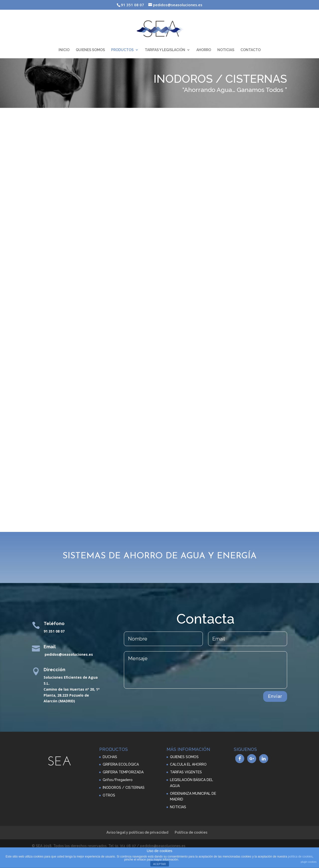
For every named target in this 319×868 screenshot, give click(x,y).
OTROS (109, 795)
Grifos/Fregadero (118, 780)
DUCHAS (110, 757)
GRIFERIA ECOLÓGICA (121, 764)
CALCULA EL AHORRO (188, 764)
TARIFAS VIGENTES (186, 772)
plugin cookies (309, 862)
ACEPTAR (159, 864)
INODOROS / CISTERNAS (124, 788)
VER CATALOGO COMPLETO (160, 507)
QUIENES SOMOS (90, 50)
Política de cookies (191, 832)
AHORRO (204, 50)
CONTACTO (251, 50)
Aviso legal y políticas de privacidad (137, 832)
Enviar (275, 696)
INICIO (64, 50)
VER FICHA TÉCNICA (197, 262)
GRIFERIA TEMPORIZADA (123, 772)
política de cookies (300, 857)
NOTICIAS (226, 50)
